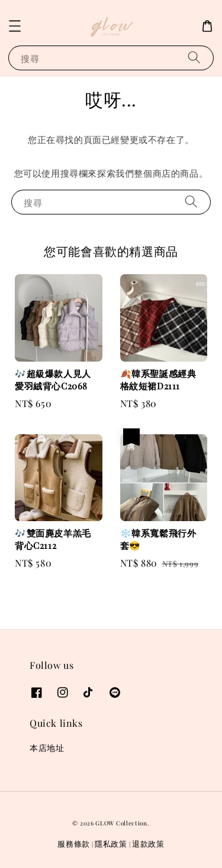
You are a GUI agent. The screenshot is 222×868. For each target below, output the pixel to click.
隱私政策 (111, 843)
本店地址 (47, 748)
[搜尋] (194, 58)
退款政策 (148, 843)
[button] (15, 26)
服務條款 (74, 843)
